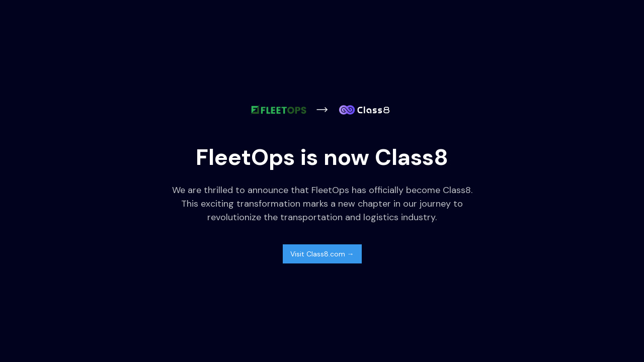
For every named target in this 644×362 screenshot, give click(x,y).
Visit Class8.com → (322, 254)
